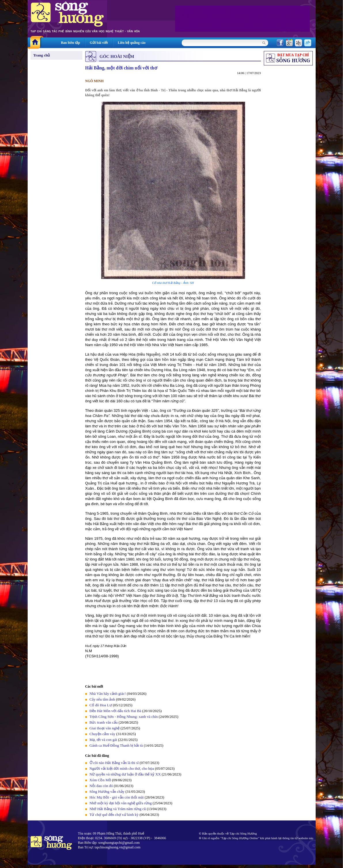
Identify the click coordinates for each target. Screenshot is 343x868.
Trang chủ (42, 55)
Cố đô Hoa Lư (101, 705)
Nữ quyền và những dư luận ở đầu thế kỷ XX (125, 774)
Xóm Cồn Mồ (100, 780)
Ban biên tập (71, 43)
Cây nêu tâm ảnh (102, 699)
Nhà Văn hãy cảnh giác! (108, 694)
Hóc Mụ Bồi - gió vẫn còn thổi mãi (117, 797)
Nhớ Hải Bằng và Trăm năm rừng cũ (118, 809)
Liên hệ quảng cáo (132, 43)
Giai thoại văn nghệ (105, 728)
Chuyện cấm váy (103, 734)
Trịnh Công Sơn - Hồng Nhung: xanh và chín (124, 717)
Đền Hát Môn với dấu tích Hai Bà (116, 711)
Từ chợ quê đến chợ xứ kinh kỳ (114, 815)
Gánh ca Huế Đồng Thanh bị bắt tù (116, 745)
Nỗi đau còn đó (101, 786)
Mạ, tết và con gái (103, 740)
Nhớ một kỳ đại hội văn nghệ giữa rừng (121, 803)
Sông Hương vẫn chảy (107, 791)
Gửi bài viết (99, 43)
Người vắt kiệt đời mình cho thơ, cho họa (122, 768)
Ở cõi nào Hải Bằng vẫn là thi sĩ (114, 763)
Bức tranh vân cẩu (104, 722)
